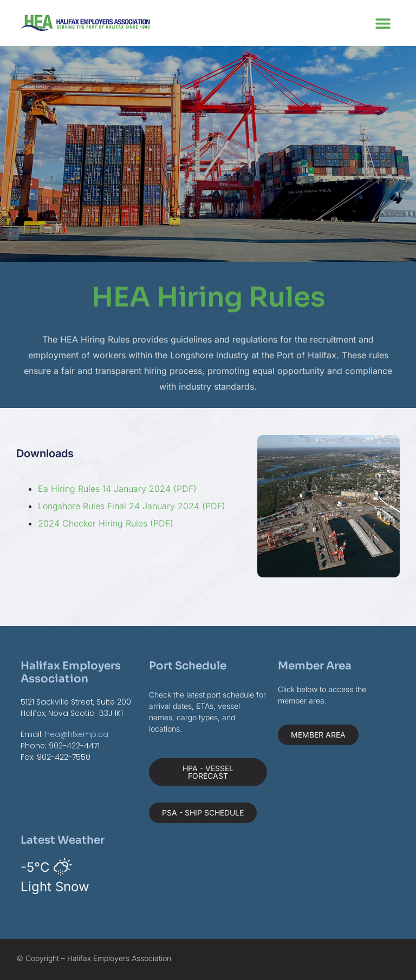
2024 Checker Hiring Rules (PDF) (106, 523)
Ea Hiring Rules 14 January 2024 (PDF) (117, 489)
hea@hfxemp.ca (77, 734)
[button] (383, 23)
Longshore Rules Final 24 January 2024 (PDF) (132, 506)
